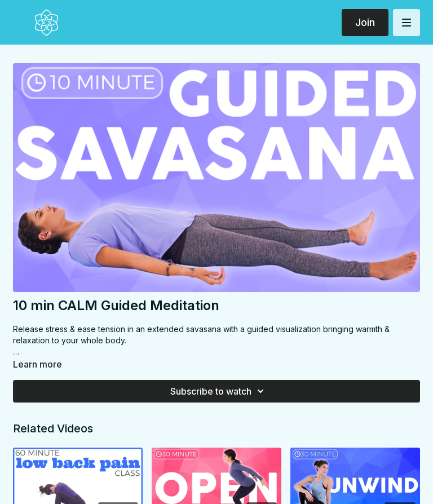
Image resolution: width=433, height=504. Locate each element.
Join (365, 22)
